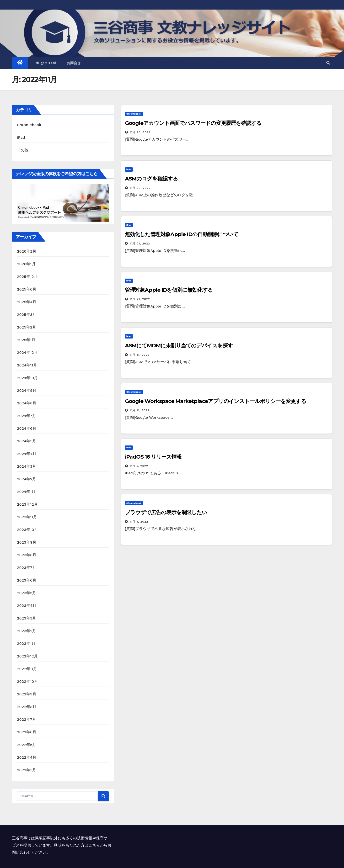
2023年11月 (27, 517)
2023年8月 (27, 555)
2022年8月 (27, 707)
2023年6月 (27, 580)
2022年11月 (27, 669)
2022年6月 (27, 732)
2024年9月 (27, 390)
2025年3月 (27, 315)
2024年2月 (27, 479)
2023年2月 (27, 631)
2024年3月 (27, 466)
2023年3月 (27, 618)
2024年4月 (27, 454)
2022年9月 (27, 694)
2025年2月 (27, 327)
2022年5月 (27, 745)
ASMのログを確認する (151, 179)
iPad (21, 137)
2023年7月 (27, 568)
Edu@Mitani (45, 63)
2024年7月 (27, 416)
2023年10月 (27, 530)
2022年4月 (27, 757)
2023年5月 (27, 593)
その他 (23, 150)
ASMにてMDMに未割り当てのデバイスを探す (179, 346)
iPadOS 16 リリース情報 (153, 457)
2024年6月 (27, 428)
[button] (328, 63)
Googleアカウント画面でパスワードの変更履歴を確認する (193, 123)
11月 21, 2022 (140, 243)
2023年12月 (27, 504)
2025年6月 (27, 289)
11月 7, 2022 (139, 466)
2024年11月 (27, 365)
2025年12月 (27, 277)
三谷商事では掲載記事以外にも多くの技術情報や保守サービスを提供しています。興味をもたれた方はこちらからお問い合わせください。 (62, 845)
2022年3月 (27, 770)
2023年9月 (27, 542)
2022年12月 (27, 656)
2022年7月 (27, 719)
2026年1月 (26, 264)
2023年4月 (27, 606)
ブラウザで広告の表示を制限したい (166, 512)
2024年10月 (27, 378)
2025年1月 (26, 340)
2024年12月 (27, 352)
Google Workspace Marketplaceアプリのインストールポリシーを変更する (216, 401)
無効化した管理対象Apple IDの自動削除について (182, 234)
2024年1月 (26, 492)
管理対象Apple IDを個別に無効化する (169, 290)
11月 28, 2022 (140, 132)
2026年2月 (27, 251)
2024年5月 (27, 441)
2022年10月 (27, 681)
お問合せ (74, 63)
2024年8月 (27, 403)
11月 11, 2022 (140, 355)
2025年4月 (27, 302)
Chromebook (29, 125)
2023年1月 (26, 643)
